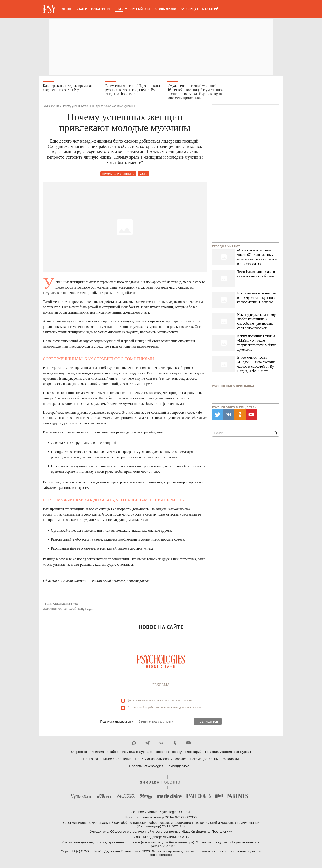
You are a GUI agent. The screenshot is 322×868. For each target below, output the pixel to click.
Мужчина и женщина (118, 174)
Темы (119, 9)
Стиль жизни (166, 9)
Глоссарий (210, 9)
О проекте (79, 752)
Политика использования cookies (161, 759)
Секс (143, 174)
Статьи (82, 9)
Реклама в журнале (137, 752)
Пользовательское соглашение (107, 759)
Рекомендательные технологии (215, 759)
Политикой (137, 708)
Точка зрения (101, 9)
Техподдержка (178, 767)
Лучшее (67, 9)
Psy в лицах (189, 9)
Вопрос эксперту (169, 752)
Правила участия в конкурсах (228, 752)
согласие (139, 701)
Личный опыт (141, 9)
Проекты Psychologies (146, 767)
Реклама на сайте (104, 752)
